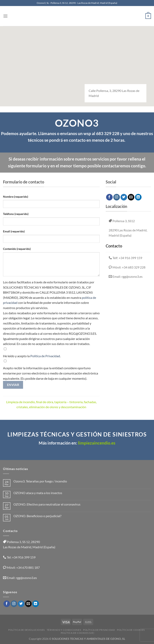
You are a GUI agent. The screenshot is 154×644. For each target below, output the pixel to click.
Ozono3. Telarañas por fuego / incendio (40, 481)
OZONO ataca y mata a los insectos (38, 493)
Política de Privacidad (45, 356)
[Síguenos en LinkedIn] (138, 197)
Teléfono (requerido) (16, 214)
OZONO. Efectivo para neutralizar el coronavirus (47, 504)
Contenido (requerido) (17, 249)
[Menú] (5, 16)
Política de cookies (131, 630)
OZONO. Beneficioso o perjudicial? (37, 516)
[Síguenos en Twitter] (124, 197)
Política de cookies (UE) (78, 633)
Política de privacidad (99, 630)
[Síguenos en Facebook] (109, 197)
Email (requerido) (14, 231)
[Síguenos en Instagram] (117, 197)
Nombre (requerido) (16, 197)
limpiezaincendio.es (96, 443)
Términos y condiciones (64, 630)
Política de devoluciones (26, 630)
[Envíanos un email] (131, 197)
